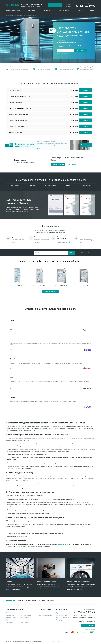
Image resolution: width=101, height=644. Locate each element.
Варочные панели (11, 620)
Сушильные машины (26, 615)
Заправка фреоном (15, 102)
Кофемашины (31, 11)
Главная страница (10, 15)
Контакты (92, 11)
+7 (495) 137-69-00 (60, 232)
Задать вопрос (72, 164)
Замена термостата (16, 90)
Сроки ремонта (86, 186)
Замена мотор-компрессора (19, 126)
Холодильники (20, 15)
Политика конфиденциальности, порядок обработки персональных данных (61, 641)
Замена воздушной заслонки (19, 120)
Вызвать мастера (86, 145)
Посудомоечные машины (27, 613)
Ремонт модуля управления (19, 114)
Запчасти (68, 186)
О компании (42, 613)
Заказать (86, 90)
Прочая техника (47, 11)
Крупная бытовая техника (13, 11)
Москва (68, 6)
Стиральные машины (12, 613)
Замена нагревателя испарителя (20, 108)
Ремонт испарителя (16, 132)
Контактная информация (45, 615)
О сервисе (79, 11)
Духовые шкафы (25, 618)
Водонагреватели (25, 620)
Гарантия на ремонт (50, 186)
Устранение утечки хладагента (19, 96)
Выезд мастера (15, 186)
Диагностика (33, 186)
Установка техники (64, 11)
